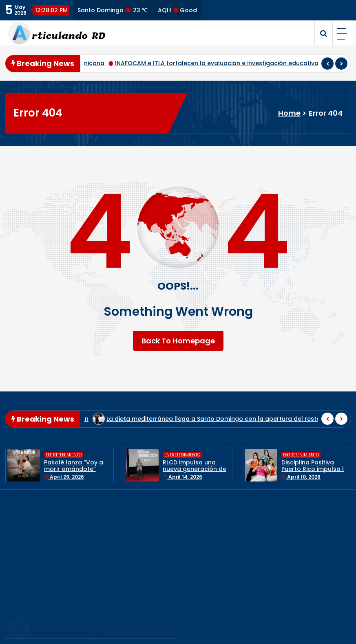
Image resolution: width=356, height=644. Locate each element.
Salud (199, 612)
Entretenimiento (64, 460)
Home (289, 113)
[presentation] (327, 64)
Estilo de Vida (211, 559)
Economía (206, 532)
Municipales (209, 585)
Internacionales (215, 572)
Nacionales (208, 598)
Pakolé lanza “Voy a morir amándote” (74, 470)
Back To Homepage (178, 341)
